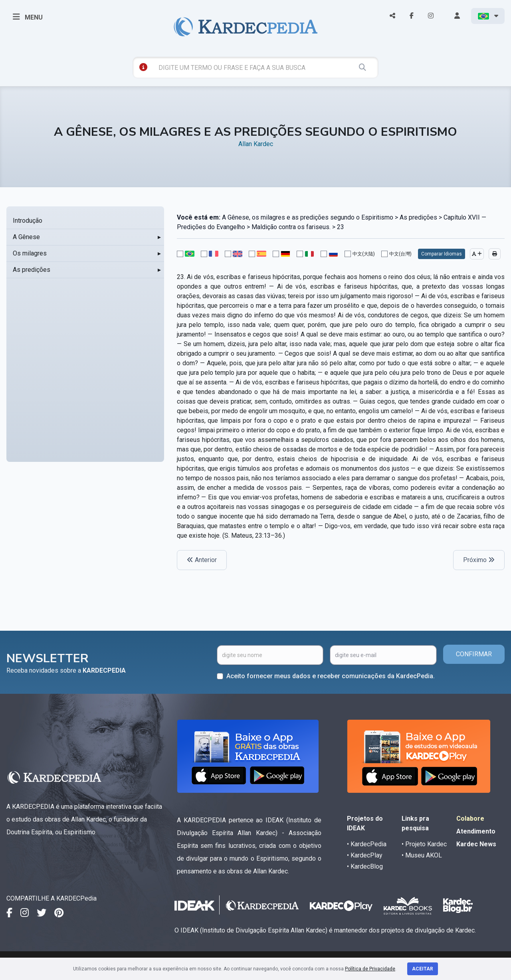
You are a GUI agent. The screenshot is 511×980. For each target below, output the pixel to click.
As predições (32, 270)
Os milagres (30, 253)
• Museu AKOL (422, 855)
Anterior (202, 560)
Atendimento (476, 831)
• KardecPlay (365, 855)
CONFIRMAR (474, 654)
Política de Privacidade (370, 969)
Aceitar (423, 969)
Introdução (28, 221)
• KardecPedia (367, 844)
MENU (28, 17)
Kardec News (476, 844)
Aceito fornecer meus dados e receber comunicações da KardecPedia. (331, 676)
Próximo (479, 560)
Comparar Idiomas (442, 254)
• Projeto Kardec (424, 844)
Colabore (470, 819)
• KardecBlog (365, 866)
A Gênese (26, 237)
